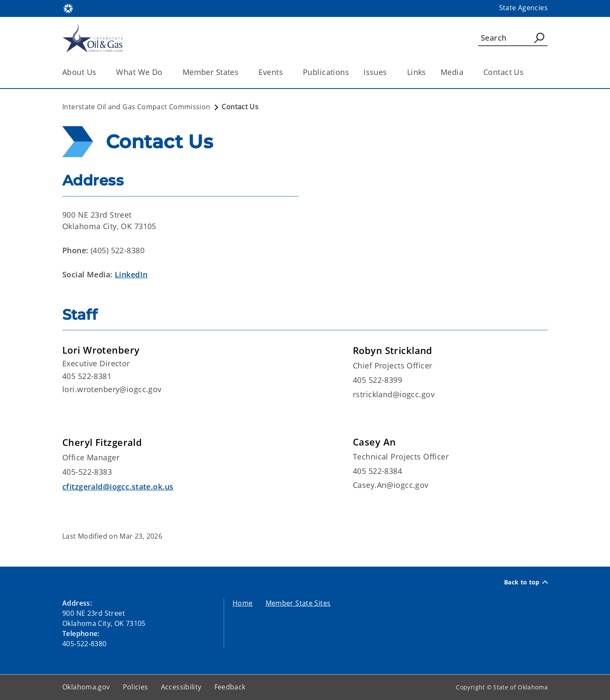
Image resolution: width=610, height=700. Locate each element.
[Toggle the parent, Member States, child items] (241, 72)
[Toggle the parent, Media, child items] (466, 72)
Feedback (230, 687)
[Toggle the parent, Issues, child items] (390, 72)
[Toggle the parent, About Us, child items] (99, 72)
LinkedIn (131, 274)
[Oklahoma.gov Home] (68, 8)
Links (417, 72)
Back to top (526, 582)
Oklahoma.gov (86, 687)
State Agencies (523, 8)
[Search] (513, 38)
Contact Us (503, 72)
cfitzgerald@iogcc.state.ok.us (118, 487)
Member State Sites (298, 603)
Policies (136, 687)
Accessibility (181, 687)
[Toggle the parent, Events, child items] (286, 72)
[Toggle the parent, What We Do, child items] (165, 72)
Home (243, 603)
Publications (326, 72)
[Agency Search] (539, 38)
